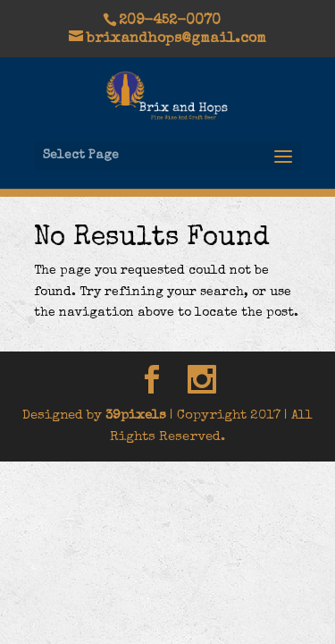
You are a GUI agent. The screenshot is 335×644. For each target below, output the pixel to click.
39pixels (136, 415)
